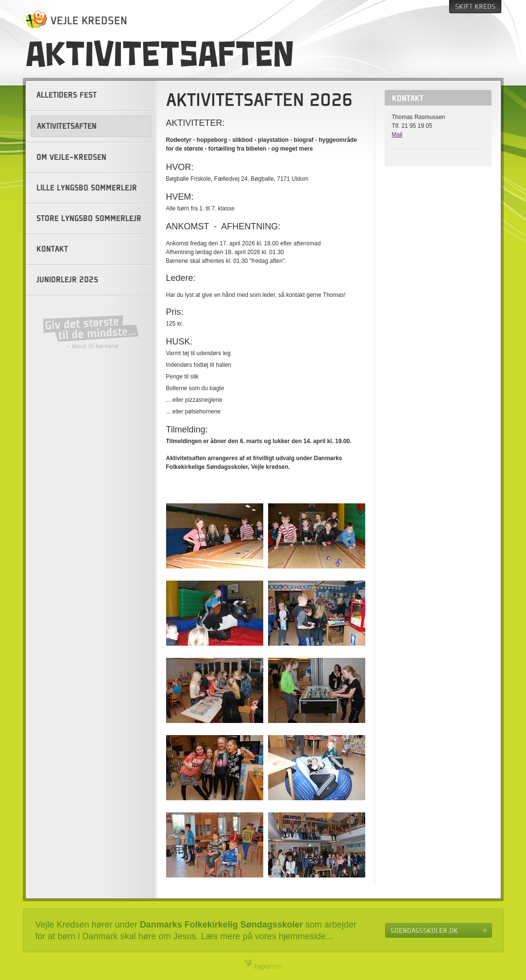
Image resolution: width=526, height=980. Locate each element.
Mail (397, 135)
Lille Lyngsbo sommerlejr (87, 188)
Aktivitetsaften (67, 126)
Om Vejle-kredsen (71, 157)
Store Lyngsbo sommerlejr (89, 219)
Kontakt (52, 249)
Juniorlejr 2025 (67, 280)
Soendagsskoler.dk (424, 930)
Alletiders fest (67, 95)
